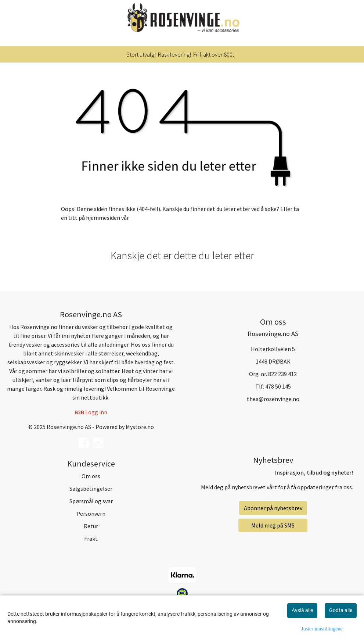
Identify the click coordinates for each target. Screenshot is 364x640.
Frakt (91, 539)
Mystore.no (140, 427)
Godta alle (341, 610)
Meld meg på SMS (273, 525)
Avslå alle (302, 610)
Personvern (91, 514)
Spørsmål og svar (91, 501)
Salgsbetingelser (91, 489)
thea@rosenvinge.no (273, 399)
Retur (91, 526)
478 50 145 (278, 386)
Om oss (91, 476)
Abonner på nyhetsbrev (273, 508)
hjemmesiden (103, 218)
